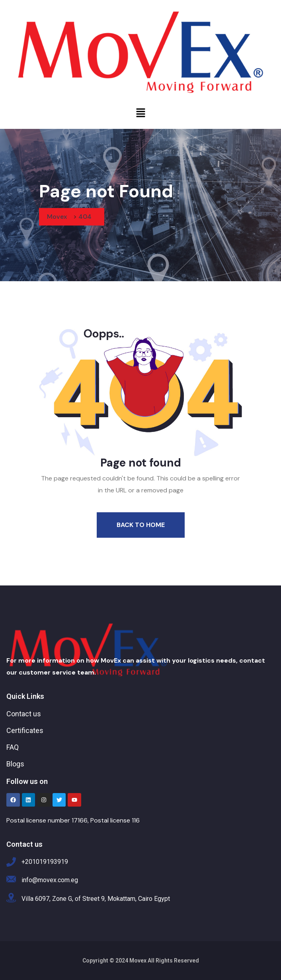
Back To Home (141, 525)
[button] (140, 113)
